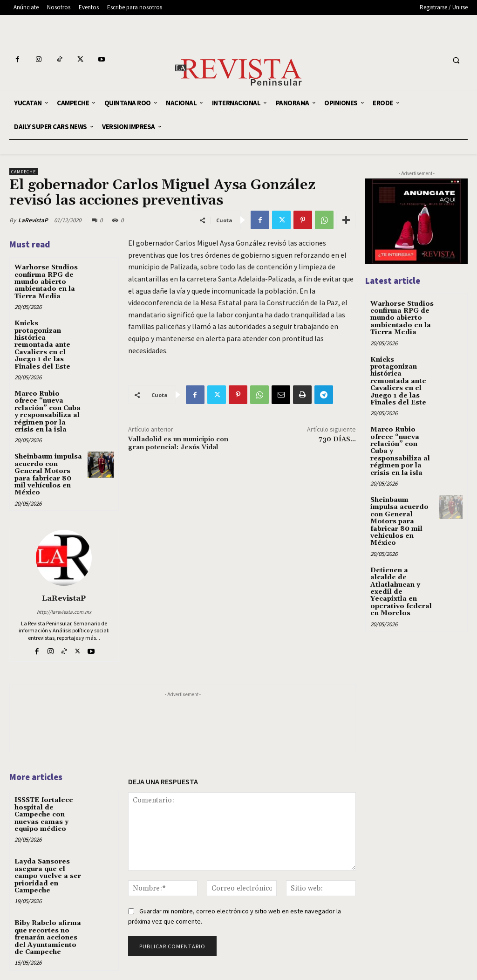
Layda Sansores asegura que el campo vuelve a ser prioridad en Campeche (48, 876)
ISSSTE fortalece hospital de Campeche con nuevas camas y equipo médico (44, 815)
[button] (456, 61)
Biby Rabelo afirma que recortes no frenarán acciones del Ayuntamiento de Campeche (48, 938)
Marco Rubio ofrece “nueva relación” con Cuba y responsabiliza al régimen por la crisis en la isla (48, 412)
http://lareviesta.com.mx (64, 612)
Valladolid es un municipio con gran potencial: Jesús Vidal (178, 443)
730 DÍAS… (337, 439)
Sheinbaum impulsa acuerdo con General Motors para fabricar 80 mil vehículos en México (48, 475)
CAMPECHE (24, 172)
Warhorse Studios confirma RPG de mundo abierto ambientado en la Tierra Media (46, 282)
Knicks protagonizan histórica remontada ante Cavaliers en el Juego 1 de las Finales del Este (42, 345)
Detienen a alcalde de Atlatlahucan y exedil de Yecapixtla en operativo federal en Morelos (401, 592)
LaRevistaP (33, 220)
